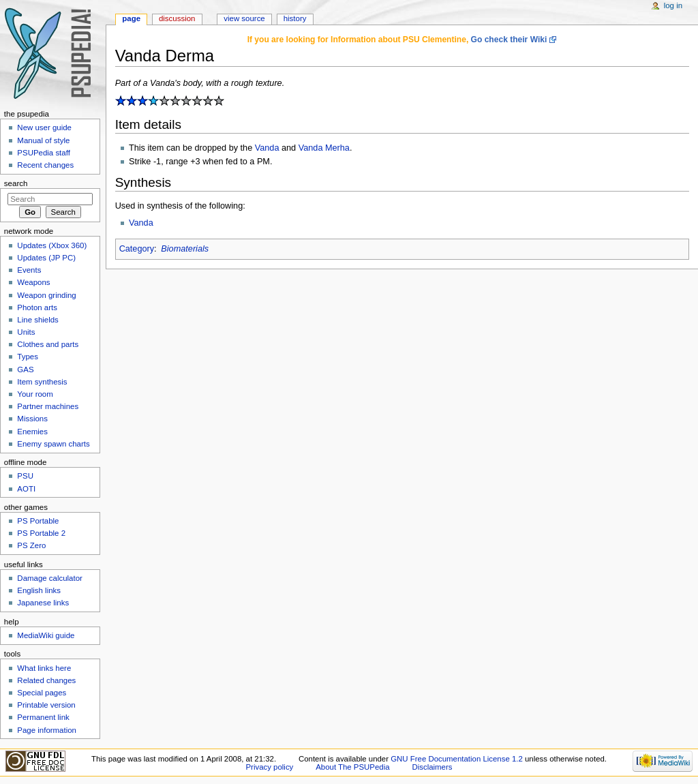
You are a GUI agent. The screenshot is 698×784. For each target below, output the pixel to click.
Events (29, 270)
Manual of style (43, 140)
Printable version (46, 705)
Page (131, 18)
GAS (25, 370)
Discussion (177, 18)
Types (28, 357)
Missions (32, 419)
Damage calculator (50, 578)
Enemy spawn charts (53, 444)
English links (39, 590)
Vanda (267, 148)
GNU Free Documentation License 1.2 (457, 759)
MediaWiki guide (46, 635)
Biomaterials (185, 249)
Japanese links (43, 603)
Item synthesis (42, 382)
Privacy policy (270, 767)
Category (137, 249)
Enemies (32, 432)
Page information (47, 730)
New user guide (44, 127)
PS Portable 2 (41, 533)
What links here (44, 668)
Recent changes (45, 165)
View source (244, 18)
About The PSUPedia (352, 767)
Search (16, 183)
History (295, 18)
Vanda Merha (324, 148)
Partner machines (48, 406)
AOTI (26, 489)
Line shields (38, 320)
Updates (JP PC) (46, 258)
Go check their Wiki (509, 40)
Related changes (46, 680)
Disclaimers (432, 767)
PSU (25, 476)
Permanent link (43, 717)
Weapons (33, 282)
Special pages (42, 693)
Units (26, 332)
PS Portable (38, 521)
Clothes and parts (48, 344)
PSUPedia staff (43, 153)
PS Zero (31, 545)
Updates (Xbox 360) (52, 245)
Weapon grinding (46, 295)
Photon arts (37, 307)
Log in (673, 5)
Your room (35, 394)
